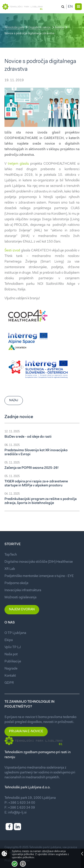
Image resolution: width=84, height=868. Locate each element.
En (70, 7)
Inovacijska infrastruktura (23, 590)
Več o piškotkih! (23, 864)
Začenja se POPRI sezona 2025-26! (31, 468)
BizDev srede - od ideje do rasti (28, 437)
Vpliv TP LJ (13, 647)
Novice (59, 27)
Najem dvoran (22, 610)
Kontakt (10, 676)
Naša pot (11, 655)
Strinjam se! (15, 864)
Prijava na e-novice (26, 731)
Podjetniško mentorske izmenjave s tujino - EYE (39, 576)
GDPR (9, 683)
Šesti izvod (12, 251)
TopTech (11, 555)
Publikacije (13, 662)
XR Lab (10, 569)
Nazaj (14, 400)
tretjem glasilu (18, 164)
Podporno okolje (16, 583)
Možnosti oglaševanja (20, 598)
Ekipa (9, 640)
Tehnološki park (14, 27)
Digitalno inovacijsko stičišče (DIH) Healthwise (39, 562)
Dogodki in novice (40, 27)
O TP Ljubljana (15, 633)
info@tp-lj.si (17, 813)
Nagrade (11, 669)
